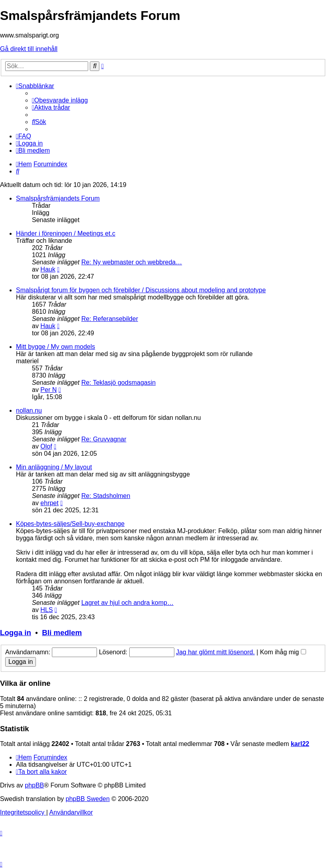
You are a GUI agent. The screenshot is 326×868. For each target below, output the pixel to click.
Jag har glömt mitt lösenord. (215, 652)
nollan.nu (29, 410)
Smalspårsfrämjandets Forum (58, 198)
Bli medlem (62, 633)
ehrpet (49, 503)
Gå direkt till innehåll (29, 49)
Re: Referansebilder (110, 319)
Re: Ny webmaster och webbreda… (132, 262)
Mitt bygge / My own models (55, 347)
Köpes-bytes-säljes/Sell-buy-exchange (70, 524)
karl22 (300, 744)
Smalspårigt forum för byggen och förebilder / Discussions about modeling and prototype (141, 290)
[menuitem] (60, 100)
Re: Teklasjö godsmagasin (119, 383)
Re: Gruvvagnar (104, 439)
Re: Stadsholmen (106, 496)
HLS (46, 610)
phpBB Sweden (88, 799)
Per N (48, 390)
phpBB (34, 785)
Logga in (16, 633)
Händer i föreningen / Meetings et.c (66, 233)
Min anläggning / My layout (54, 467)
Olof (46, 446)
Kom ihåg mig (283, 652)
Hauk (48, 269)
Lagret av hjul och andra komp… (127, 603)
